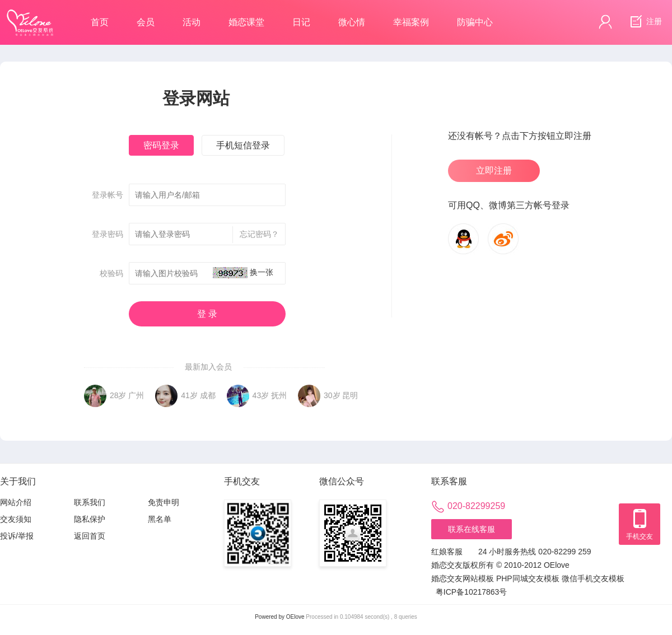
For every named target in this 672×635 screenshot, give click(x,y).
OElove (295, 617)
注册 (645, 22)
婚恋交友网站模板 (463, 578)
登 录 (207, 314)
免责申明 (164, 502)
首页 (100, 22)
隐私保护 (90, 519)
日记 (301, 22)
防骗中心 (475, 22)
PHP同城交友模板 (528, 578)
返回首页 (90, 536)
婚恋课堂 (246, 22)
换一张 (262, 272)
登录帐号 (108, 195)
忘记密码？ (256, 235)
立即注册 (494, 171)
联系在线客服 (472, 529)
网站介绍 (16, 502)
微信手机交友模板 (593, 578)
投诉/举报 (17, 536)
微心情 (352, 22)
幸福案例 (411, 22)
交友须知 (16, 519)
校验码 (111, 273)
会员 (146, 22)
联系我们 (90, 502)
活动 (192, 22)
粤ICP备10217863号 (472, 592)
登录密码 (108, 234)
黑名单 (160, 519)
